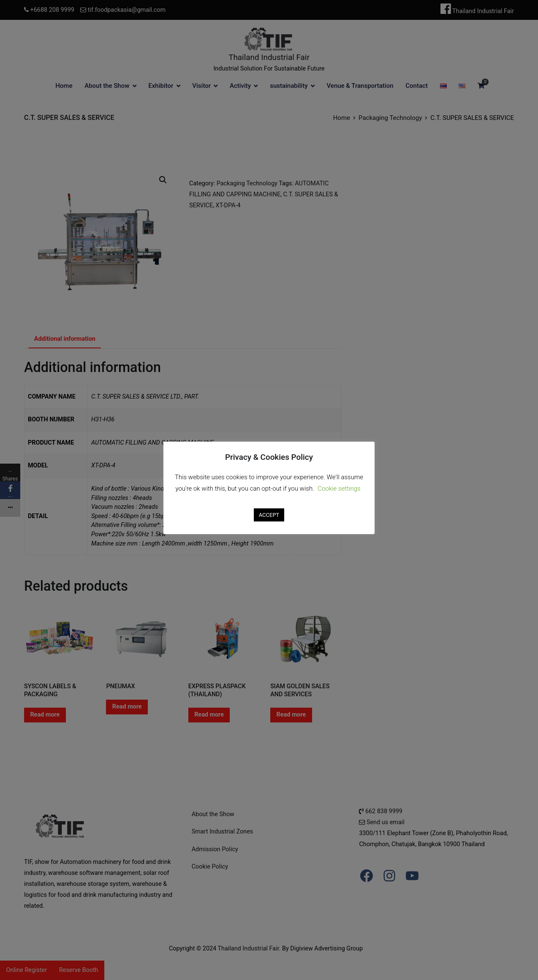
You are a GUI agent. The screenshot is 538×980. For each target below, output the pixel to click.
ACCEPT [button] (269, 515)
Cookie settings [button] (339, 489)
